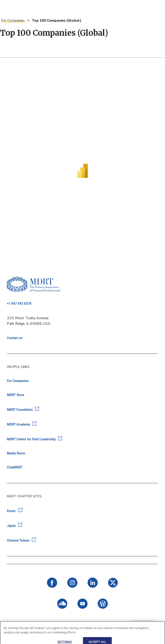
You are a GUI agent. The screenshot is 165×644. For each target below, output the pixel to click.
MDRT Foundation (20, 410)
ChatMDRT (15, 467)
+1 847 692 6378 (19, 304)
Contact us (15, 338)
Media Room (16, 453)
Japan (11, 526)
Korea (12, 511)
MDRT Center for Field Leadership (31, 439)
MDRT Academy (18, 424)
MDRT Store (16, 395)
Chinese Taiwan (18, 540)
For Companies (13, 21)
